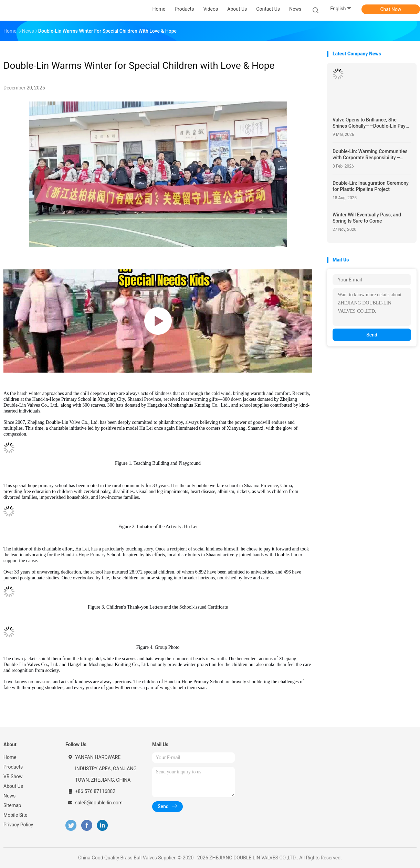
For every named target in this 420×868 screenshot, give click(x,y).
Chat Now (391, 9)
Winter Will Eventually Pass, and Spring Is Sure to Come (367, 218)
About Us (13, 786)
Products (13, 767)
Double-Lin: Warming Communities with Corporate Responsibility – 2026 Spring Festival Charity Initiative (370, 155)
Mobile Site (15, 815)
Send (372, 335)
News (9, 796)
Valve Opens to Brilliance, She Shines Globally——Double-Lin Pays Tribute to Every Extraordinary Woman (370, 123)
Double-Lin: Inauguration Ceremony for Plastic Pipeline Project (371, 186)
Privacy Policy (18, 825)
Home (10, 757)
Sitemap (12, 805)
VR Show (13, 776)
